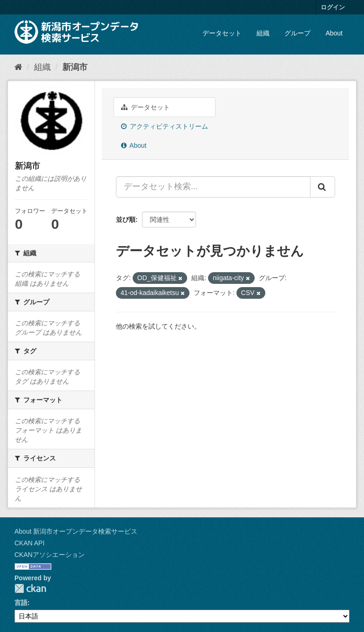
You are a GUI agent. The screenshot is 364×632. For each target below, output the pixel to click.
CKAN (30, 588)
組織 (263, 33)
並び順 (126, 220)
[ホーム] (18, 67)
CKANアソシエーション (50, 555)
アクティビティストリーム (165, 126)
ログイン (333, 7)
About (334, 33)
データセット (222, 33)
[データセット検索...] (213, 187)
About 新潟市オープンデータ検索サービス (76, 531)
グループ (297, 33)
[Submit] (323, 187)
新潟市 (75, 67)
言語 (21, 603)
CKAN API (30, 543)
